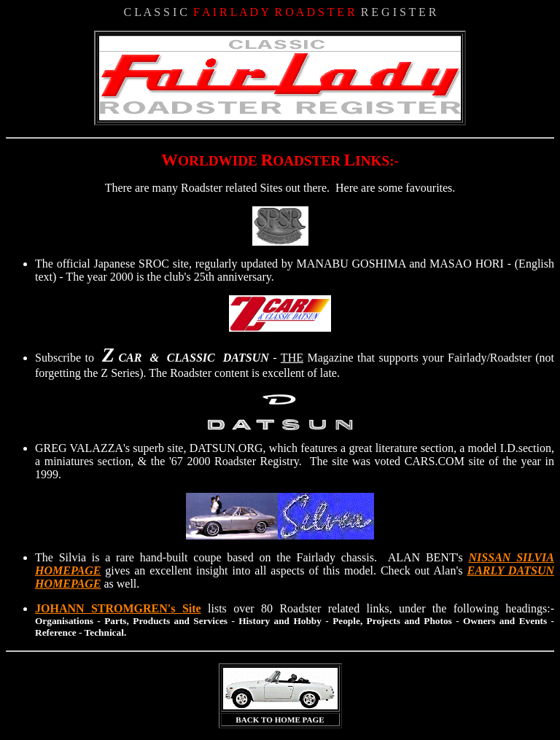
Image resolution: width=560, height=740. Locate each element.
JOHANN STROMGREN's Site (118, 608)
